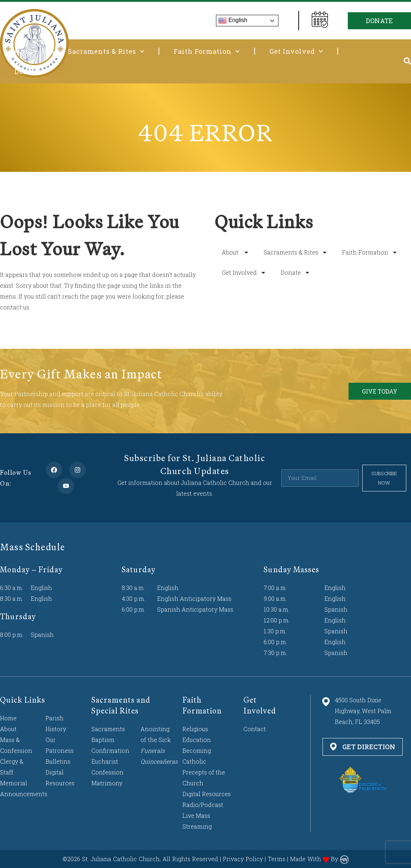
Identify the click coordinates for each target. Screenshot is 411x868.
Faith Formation (207, 51)
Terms (276, 859)
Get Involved (296, 51)
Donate (31, 72)
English (233, 21)
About (23, 51)
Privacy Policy (243, 859)
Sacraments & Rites (106, 51)
